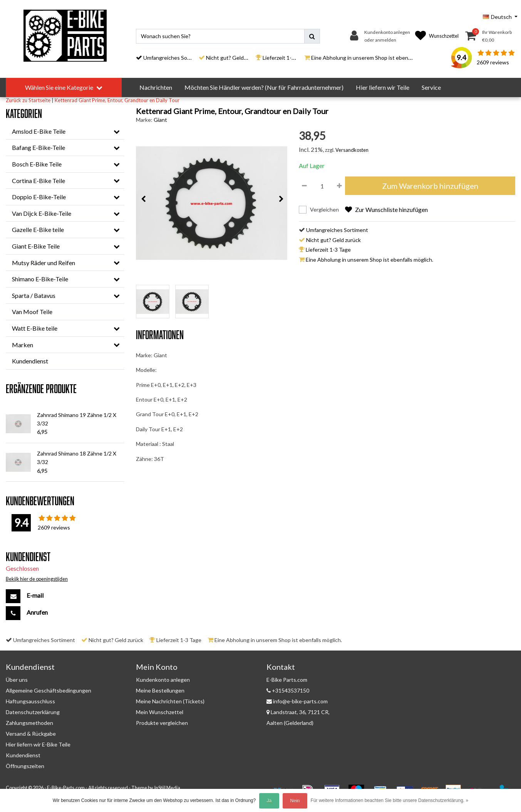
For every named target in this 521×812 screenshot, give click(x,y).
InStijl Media (167, 788)
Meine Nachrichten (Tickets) (170, 701)
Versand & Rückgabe (31, 734)
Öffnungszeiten (25, 766)
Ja (269, 801)
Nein (295, 801)
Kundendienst (23, 755)
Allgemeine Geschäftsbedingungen (49, 690)
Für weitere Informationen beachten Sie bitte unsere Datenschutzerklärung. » (390, 800)
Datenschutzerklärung (33, 712)
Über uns (17, 680)
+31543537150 (288, 690)
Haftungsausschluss (30, 701)
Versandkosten (352, 150)
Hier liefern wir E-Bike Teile (38, 744)
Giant (160, 120)
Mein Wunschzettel (160, 712)
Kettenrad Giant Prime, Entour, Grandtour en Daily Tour (117, 100)
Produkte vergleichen (162, 723)
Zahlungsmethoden (29, 723)
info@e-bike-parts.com (297, 701)
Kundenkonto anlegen (163, 680)
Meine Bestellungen (160, 690)
